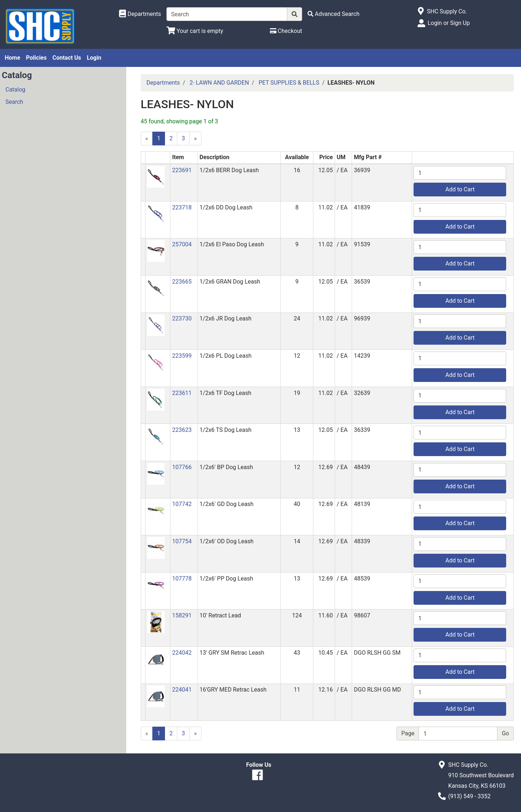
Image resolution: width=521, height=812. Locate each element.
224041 (182, 690)
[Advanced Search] (334, 14)
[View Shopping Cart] (195, 31)
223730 (182, 318)
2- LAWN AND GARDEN (219, 83)
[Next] (195, 139)
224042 (182, 653)
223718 (182, 207)
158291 (182, 615)
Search (14, 102)
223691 (182, 170)
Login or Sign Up (449, 23)
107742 (182, 504)
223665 (182, 282)
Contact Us (67, 58)
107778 (182, 579)
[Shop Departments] (140, 14)
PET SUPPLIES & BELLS (289, 83)
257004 (182, 244)
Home (12, 58)
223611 (182, 393)
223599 (182, 356)
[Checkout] (286, 31)
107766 (182, 467)
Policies (36, 58)
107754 (182, 541)
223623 (182, 430)
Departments (163, 83)
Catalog (15, 90)
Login (94, 58)
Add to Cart (460, 189)
